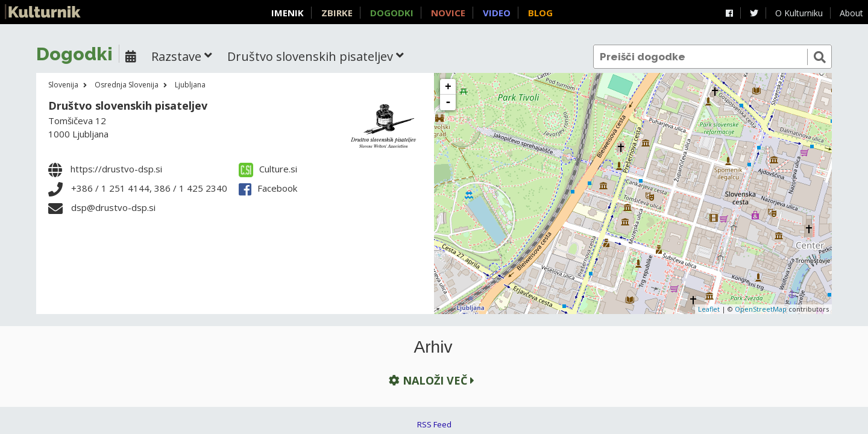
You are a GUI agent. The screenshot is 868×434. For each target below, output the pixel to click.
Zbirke (337, 13)
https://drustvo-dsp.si (116, 169)
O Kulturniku (799, 13)
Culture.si (268, 169)
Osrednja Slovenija (127, 85)
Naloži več (430, 381)
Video (497, 13)
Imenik (288, 13)
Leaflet (709, 309)
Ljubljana (190, 85)
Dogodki (392, 13)
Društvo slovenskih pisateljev (128, 105)
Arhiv (433, 347)
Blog (540, 13)
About (851, 13)
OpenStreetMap (761, 309)
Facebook (268, 188)
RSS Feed (434, 424)
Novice (448, 13)
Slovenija (63, 85)
